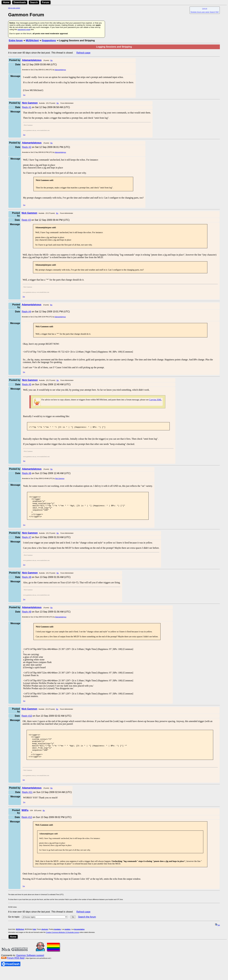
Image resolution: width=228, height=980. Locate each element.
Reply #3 (26, 220)
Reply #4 (26, 312)
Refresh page (83, 53)
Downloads (20, 2)
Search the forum (87, 928)
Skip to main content (14, 8)
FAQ (217, 12)
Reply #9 (27, 617)
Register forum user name (200, 12)
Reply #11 (27, 803)
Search (34, 2)
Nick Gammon (60, 479)
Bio (51, 60)
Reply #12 (27, 828)
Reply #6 (27, 474)
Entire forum (16, 41)
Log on (205, 8)
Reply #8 (27, 583)
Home (6, 2)
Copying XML (155, 400)
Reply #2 (27, 147)
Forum (46, 2)
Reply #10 (27, 722)
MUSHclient (32, 41)
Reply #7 (27, 543)
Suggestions (49, 41)
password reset (24, 29)
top (218, 936)
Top (24, 95)
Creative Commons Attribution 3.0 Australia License (63, 943)
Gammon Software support (30, 966)
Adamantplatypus (60, 70)
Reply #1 (27, 107)
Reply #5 (27, 384)
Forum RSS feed (16, 969)
